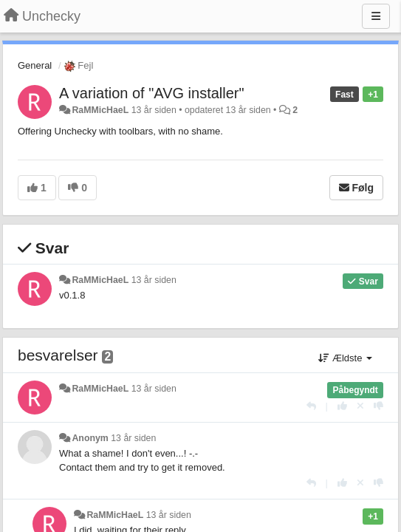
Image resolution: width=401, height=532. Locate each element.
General (35, 65)
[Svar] (311, 406)
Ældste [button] (345, 358)
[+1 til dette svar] (342, 406)
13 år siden (154, 280)
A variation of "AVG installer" (152, 93)
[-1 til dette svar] (378, 406)
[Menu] (376, 16)
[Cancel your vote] (360, 406)
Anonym (90, 438)
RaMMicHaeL (100, 110)
